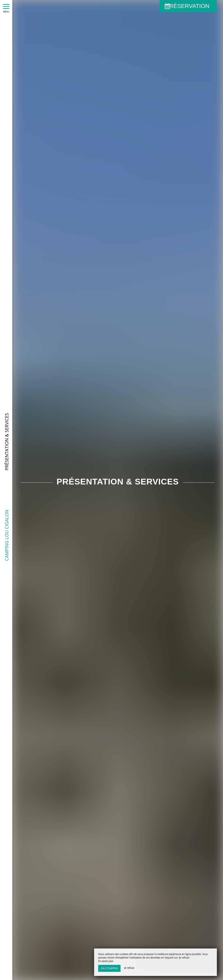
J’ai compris (109, 968)
